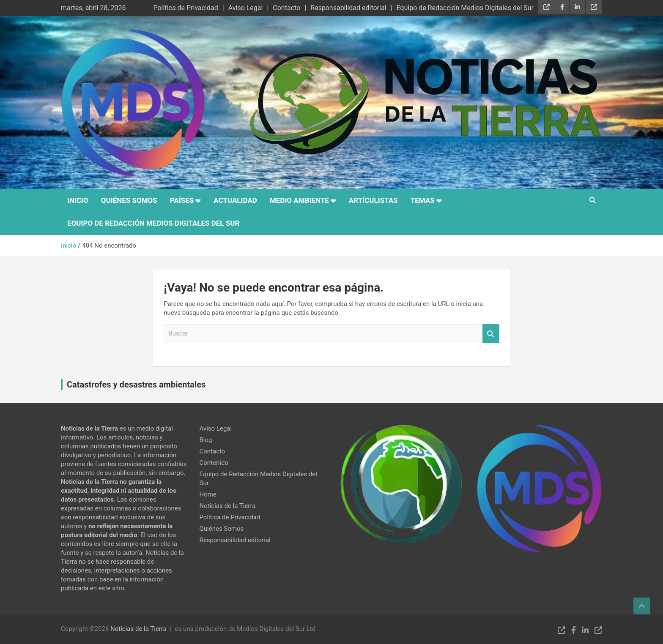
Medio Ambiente (299, 200)
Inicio (78, 200)
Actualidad (235, 200)
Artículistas (373, 200)
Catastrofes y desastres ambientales (136, 385)
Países (182, 200)
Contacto (286, 8)
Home (208, 494)
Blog (206, 440)
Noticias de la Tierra (228, 506)
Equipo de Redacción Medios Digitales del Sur (465, 8)
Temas (423, 200)
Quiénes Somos (129, 200)
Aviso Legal (246, 8)
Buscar (491, 334)
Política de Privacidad (185, 8)
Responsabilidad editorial (348, 8)
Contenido (214, 463)
